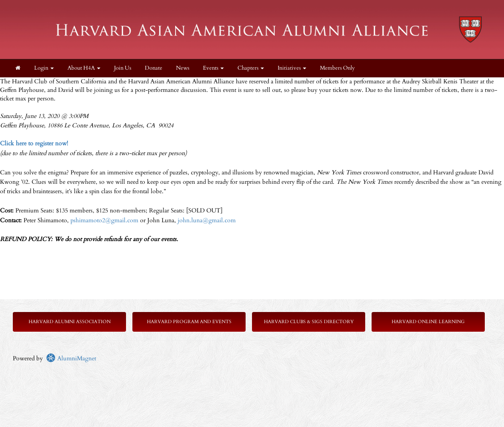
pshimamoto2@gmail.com (104, 220)
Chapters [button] (251, 68)
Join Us (123, 68)
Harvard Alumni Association (70, 322)
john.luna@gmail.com (207, 220)
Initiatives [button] (292, 68)
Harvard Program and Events (189, 322)
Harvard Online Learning (428, 322)
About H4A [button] (84, 68)
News (183, 68)
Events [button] (213, 68)
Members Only (337, 68)
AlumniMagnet (71, 358)
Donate (154, 68)
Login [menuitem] (44, 68)
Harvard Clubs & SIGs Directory (309, 322)
